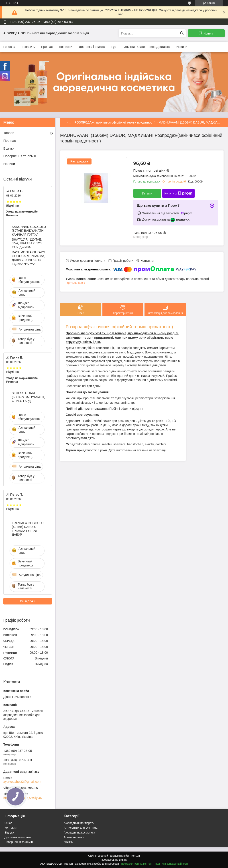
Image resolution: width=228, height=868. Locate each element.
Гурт (114, 47)
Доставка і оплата (92, 47)
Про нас (47, 47)
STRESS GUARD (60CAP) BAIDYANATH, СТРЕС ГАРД (28, 397)
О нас (8, 823)
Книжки (69, 842)
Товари (27, 47)
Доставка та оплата (18, 837)
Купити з (178, 193)
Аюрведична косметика (79, 833)
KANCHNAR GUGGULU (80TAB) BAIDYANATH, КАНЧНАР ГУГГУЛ (29, 231)
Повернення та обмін (20, 156)
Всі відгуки (28, 601)
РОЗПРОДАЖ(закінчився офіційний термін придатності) (115, 122)
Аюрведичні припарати (79, 823)
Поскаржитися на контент (137, 864)
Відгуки (9, 148)
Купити (147, 193)
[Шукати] (182, 33)
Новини (182, 47)
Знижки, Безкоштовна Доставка (147, 47)
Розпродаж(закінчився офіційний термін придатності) (119, 327)
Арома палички (74, 837)
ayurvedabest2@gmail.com (22, 782)
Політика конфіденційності (171, 864)
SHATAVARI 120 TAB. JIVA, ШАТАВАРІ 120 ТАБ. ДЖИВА (27, 243)
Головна (9, 47)
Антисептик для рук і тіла (80, 828)
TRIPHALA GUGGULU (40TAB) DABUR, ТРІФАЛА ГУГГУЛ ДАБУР (28, 529)
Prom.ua (135, 856)
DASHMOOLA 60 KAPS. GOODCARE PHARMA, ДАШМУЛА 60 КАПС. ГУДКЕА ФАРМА (29, 258)
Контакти (66, 47)
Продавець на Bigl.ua (114, 860)
